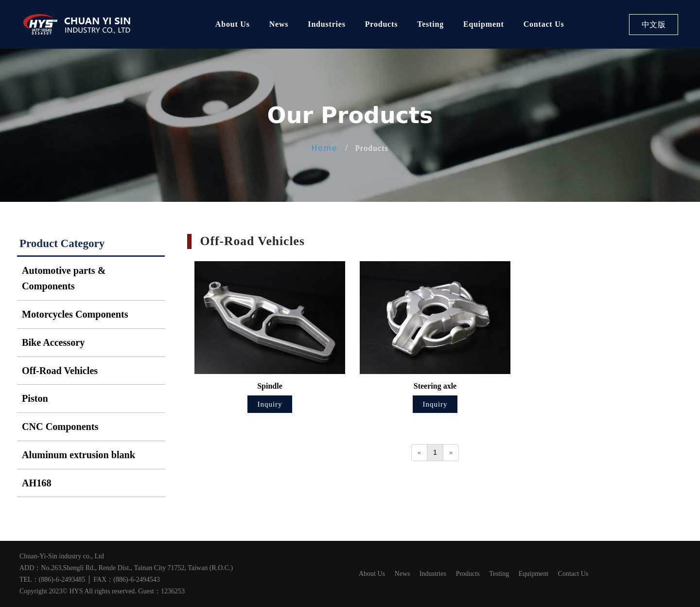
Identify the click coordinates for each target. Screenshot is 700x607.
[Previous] (419, 453)
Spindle (270, 386)
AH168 (36, 483)
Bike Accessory (53, 342)
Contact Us (544, 24)
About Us (233, 24)
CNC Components (60, 427)
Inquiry (270, 404)
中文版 (654, 25)
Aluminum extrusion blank (79, 455)
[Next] (451, 453)
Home (324, 148)
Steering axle (435, 386)
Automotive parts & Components (64, 278)
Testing (430, 24)
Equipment (484, 24)
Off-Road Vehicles (60, 371)
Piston (35, 398)
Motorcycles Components (75, 314)
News (279, 24)
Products (381, 24)
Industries (326, 24)
